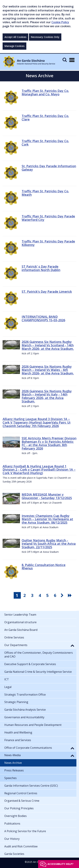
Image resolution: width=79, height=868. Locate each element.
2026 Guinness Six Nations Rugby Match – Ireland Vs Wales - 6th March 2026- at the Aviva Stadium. (48, 370)
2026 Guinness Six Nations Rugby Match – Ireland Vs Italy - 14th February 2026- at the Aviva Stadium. (47, 396)
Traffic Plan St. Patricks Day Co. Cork (45, 143)
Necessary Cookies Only (45, 37)
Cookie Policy (60, 22)
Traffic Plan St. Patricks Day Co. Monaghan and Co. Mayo (45, 92)
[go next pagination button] (63, 595)
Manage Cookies (14, 46)
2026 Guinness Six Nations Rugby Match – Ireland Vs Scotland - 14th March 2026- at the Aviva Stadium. (48, 345)
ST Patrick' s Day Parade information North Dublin (41, 268)
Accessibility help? (60, 864)
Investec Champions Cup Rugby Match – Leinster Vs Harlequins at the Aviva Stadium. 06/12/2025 (47, 519)
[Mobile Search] (65, 60)
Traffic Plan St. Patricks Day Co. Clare (45, 118)
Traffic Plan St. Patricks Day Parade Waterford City (48, 218)
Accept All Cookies (15, 37)
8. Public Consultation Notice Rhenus (44, 567)
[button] (72, 645)
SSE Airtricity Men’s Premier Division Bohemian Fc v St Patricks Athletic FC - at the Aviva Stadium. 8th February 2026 (49, 443)
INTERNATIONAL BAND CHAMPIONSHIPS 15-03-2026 (43, 318)
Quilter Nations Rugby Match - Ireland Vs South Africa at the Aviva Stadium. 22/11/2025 (49, 544)
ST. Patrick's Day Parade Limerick (47, 292)
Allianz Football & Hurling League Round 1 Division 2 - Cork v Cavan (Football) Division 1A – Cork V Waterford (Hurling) (39, 470)
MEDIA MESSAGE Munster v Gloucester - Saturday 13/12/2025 (47, 496)
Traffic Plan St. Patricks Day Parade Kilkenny (48, 243)
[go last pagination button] (70, 595)
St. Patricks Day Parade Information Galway (49, 168)
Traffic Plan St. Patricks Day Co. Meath (45, 193)
